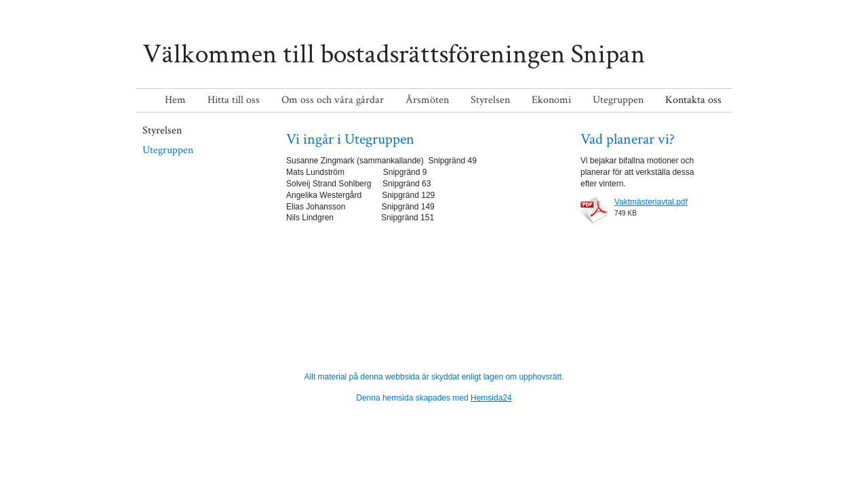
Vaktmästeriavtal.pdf (651, 202)
